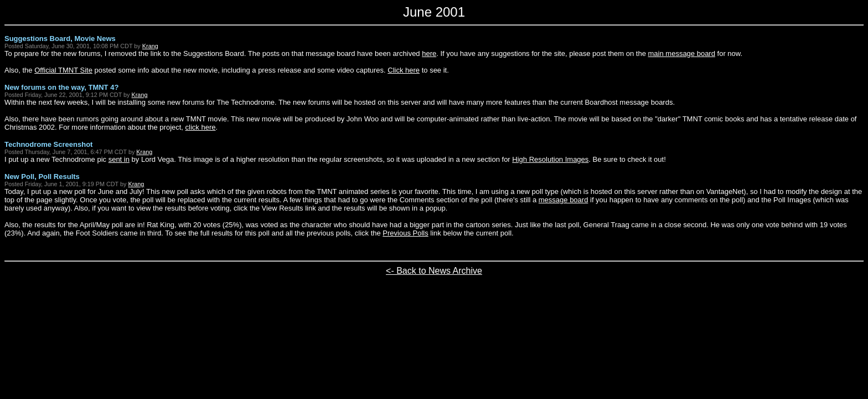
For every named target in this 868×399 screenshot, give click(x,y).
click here (201, 127)
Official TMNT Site (63, 70)
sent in (119, 159)
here (429, 53)
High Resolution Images (550, 159)
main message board (682, 53)
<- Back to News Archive (434, 271)
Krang (150, 46)
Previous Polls (405, 233)
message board (564, 200)
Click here (404, 70)
